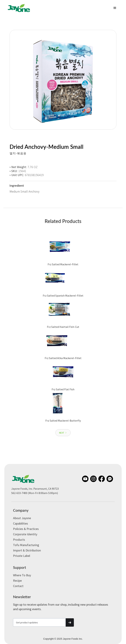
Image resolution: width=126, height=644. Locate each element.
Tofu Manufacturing (26, 545)
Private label (22, 556)
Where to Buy (22, 575)
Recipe (17, 581)
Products (19, 540)
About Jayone (22, 518)
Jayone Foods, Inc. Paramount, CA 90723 (35, 489)
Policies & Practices (26, 529)
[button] (115, 8)
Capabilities (21, 523)
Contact (18, 586)
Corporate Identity (25, 534)
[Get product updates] (39, 622)
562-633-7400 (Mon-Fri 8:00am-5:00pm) (35, 493)
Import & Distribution (27, 550)
